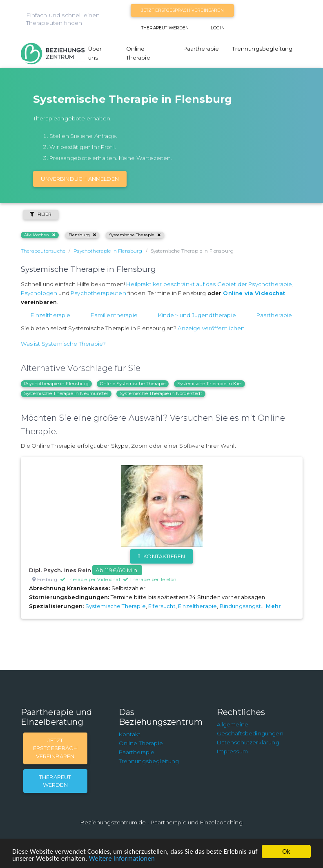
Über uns (95, 53)
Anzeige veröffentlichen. (212, 328)
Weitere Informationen (122, 858)
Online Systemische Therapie (133, 384)
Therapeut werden (165, 28)
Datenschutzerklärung (248, 742)
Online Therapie (138, 53)
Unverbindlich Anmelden (80, 179)
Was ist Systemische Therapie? (63, 344)
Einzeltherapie (50, 315)
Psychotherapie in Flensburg (56, 384)
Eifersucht (162, 606)
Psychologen (39, 293)
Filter (41, 214)
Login (218, 28)
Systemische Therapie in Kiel (209, 384)
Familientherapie (114, 315)
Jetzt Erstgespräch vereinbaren (183, 10)
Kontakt (130, 734)
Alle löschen (40, 235)
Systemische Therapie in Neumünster (66, 393)
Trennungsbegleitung (262, 49)
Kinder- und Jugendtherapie (197, 315)
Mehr (273, 606)
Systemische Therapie (135, 235)
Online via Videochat (254, 293)
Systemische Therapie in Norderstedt (161, 393)
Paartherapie (201, 49)
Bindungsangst (240, 606)
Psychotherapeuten (98, 293)
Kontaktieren (161, 556)
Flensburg (82, 235)
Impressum (232, 751)
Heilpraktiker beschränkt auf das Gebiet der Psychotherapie (209, 284)
